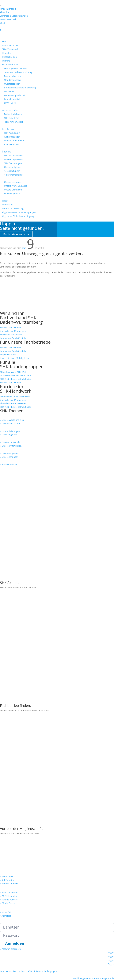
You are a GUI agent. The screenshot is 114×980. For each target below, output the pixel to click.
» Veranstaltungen (9, 465)
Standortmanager (13, 80)
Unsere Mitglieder (13, 167)
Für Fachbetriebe (10, 65)
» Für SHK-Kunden (9, 808)
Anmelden (15, 855)
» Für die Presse (8, 815)
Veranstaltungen (12, 171)
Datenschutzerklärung (13, 208)
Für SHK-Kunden (10, 110)
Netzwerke (9, 91)
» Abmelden (6, 827)
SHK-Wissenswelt (10, 49)
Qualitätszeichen (12, 84)
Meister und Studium (14, 141)
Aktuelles (6, 53)
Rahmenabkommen (14, 76)
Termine (6, 61)
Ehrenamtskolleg (14, 175)
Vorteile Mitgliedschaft (15, 95)
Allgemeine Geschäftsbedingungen (19, 212)
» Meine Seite (6, 824)
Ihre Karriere (8, 129)
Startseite (10, 308)
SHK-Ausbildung (12, 133)
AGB (30, 883)
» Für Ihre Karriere (9, 811)
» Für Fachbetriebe (9, 804)
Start (4, 41)
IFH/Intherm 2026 (11, 45)
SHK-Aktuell (11, 280)
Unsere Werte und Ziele (16, 186)
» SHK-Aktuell (6, 788)
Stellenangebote (12, 194)
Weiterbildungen (12, 137)
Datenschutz (19, 883)
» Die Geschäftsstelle (10, 442)
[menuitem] (57, 5)
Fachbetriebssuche (16, 234)
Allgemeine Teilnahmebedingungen (19, 216)
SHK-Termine (12, 299)
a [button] (1, 5)
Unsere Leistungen (13, 182)
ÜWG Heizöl (10, 103)
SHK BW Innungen (13, 163)
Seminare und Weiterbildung (18, 72)
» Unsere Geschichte (10, 423)
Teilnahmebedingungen (45, 883)
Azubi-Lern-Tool (12, 144)
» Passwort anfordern (10, 861)
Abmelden (39, 955)
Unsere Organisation (14, 159)
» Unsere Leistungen (10, 431)
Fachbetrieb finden (13, 114)
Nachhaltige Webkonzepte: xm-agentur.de (94, 890)
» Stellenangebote (9, 435)
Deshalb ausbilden (13, 99)
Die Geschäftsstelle (13, 155)
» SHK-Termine (7, 792)
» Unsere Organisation (11, 446)
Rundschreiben (9, 57)
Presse (5, 201)
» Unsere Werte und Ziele (12, 420)
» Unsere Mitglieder (9, 453)
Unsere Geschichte (13, 190)
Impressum (8, 205)
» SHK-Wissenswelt (9, 795)
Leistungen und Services (16, 68)
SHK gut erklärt (11, 118)
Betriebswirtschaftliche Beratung (20, 88)
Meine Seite (6, 961)
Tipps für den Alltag (14, 122)
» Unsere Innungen (9, 457)
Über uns (7, 152)
